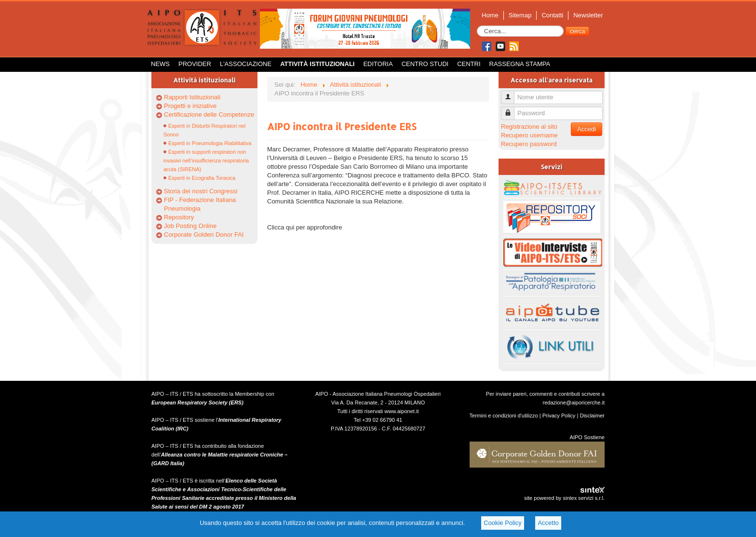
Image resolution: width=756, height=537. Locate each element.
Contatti (552, 15)
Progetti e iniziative (190, 106)
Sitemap (520, 15)
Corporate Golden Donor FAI (204, 235)
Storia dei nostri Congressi (201, 191)
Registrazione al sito (529, 127)
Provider (195, 64)
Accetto (548, 523)
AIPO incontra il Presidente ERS (342, 126)
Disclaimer (592, 416)
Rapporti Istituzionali (192, 97)
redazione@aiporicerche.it (574, 403)
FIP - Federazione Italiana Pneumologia (200, 204)
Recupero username (529, 135)
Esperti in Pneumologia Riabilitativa (210, 143)
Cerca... (477, 26)
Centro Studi (425, 64)
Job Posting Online (190, 226)
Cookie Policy (503, 523)
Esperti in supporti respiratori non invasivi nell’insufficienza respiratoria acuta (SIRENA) (206, 161)
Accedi (587, 129)
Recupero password (529, 144)
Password (511, 109)
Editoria (378, 64)
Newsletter (588, 15)
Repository (179, 217)
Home (490, 15)
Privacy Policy (559, 416)
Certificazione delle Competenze (209, 114)
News (160, 64)
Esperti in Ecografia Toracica (202, 178)
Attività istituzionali (317, 64)
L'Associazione (246, 64)
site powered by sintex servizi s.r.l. (564, 498)
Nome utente (511, 93)
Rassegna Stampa (520, 64)
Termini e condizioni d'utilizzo (504, 416)
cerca (578, 31)
